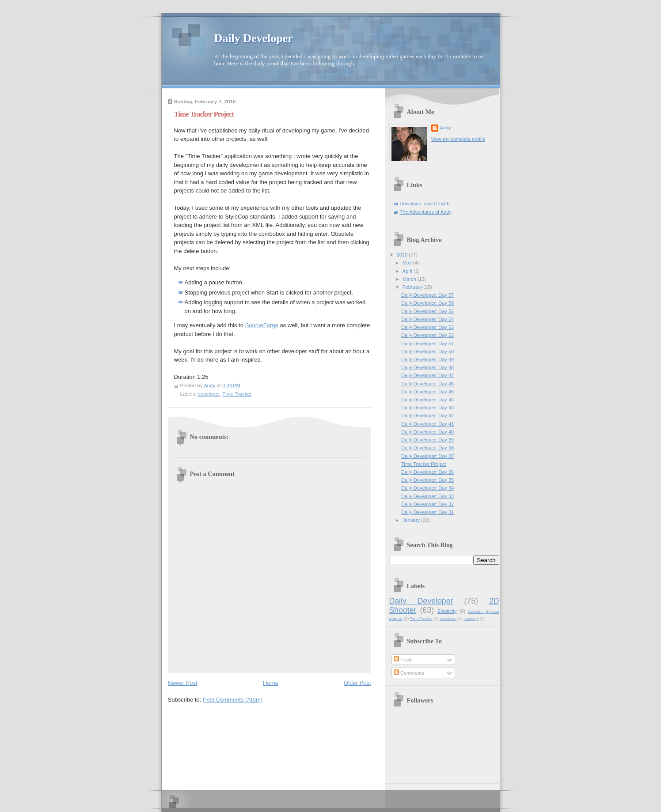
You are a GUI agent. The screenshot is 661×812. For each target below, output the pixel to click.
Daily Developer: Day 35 (427, 480)
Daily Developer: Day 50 (427, 351)
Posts (403, 660)
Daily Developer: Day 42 (427, 415)
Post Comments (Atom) (233, 700)
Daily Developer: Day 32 (427, 504)
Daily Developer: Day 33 (427, 496)
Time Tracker (237, 394)
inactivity (471, 619)
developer (209, 394)
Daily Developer (254, 38)
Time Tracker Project (424, 464)
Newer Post (183, 683)
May (408, 263)
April (408, 271)
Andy (446, 128)
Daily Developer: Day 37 (427, 456)
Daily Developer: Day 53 (427, 327)
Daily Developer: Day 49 (427, 359)
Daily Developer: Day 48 (427, 367)
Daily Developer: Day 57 (427, 295)
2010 (403, 255)
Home (271, 683)
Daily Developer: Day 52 (427, 335)
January (412, 520)
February (413, 287)
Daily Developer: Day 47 (427, 375)
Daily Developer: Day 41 (427, 424)
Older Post (357, 683)
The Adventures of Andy (426, 212)
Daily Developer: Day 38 (427, 448)
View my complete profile (458, 139)
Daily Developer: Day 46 (427, 384)
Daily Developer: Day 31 (427, 512)
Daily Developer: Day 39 (427, 440)
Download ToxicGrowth (425, 204)
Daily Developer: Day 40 (427, 432)
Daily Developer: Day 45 (427, 392)
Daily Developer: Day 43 (427, 408)
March (410, 279)
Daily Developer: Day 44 (427, 400)
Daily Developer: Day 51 (427, 344)
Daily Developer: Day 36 (427, 472)
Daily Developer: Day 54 (427, 319)
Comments (409, 673)
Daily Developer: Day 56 (427, 303)
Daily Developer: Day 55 (427, 311)
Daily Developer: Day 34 (427, 488)
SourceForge (262, 325)
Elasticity (447, 611)
